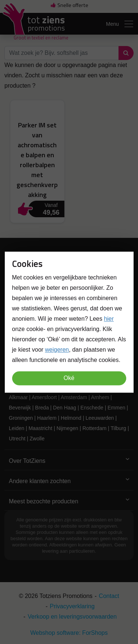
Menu (120, 24)
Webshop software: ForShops (69, 633)
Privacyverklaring (72, 606)
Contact (109, 596)
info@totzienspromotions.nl (57, 309)
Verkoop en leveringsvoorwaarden (72, 617)
